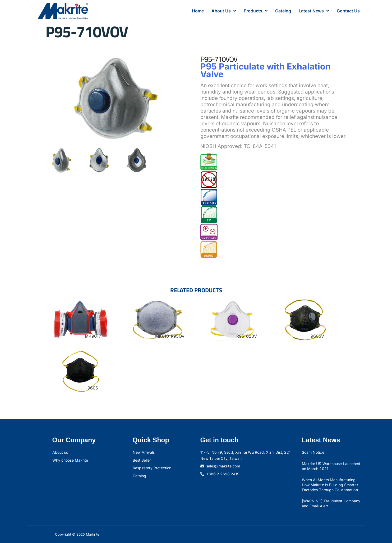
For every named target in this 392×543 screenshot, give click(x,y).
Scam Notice (313, 452)
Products (256, 11)
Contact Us (348, 11)
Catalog (283, 11)
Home (198, 11)
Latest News (314, 11)
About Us (224, 11)
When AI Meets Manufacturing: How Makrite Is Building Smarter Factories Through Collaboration (330, 485)
